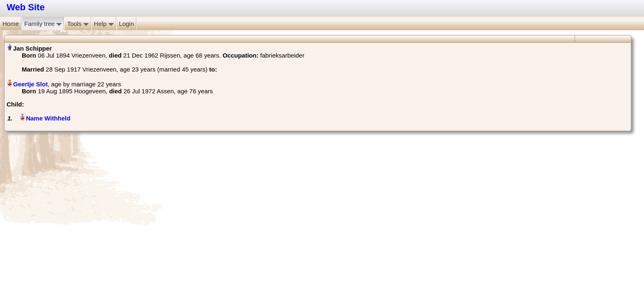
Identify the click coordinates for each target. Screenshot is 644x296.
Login (127, 24)
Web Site (26, 7)
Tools (78, 24)
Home (11, 24)
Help (104, 24)
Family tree (43, 24)
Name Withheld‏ (48, 118)
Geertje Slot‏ (30, 84)
